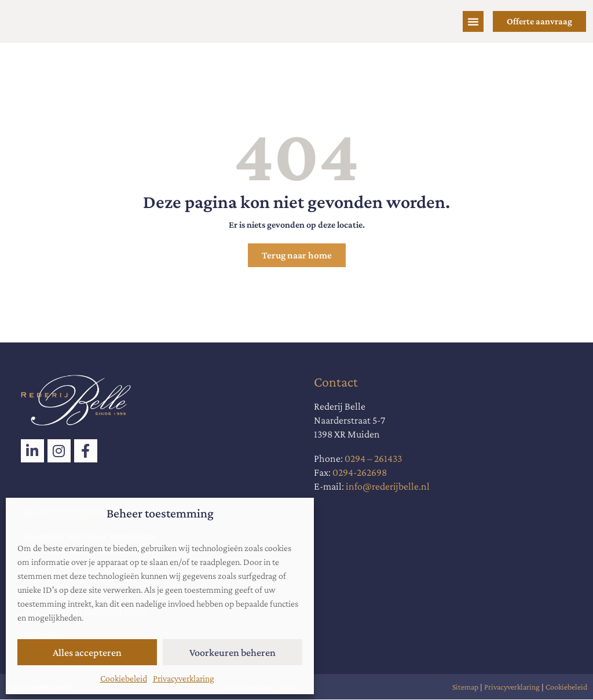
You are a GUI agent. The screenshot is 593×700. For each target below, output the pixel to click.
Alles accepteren (87, 652)
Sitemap (465, 687)
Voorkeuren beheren (233, 652)
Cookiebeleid (124, 678)
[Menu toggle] (473, 21)
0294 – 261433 (373, 459)
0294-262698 (360, 473)
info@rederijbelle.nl (388, 487)
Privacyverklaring (184, 678)
